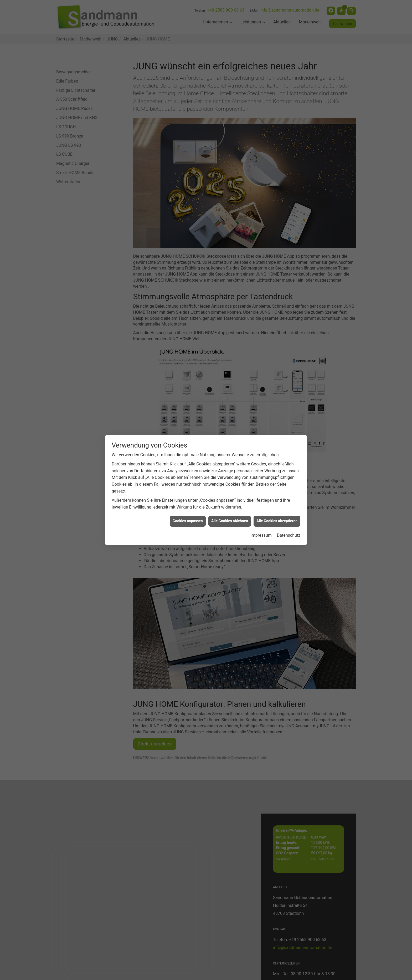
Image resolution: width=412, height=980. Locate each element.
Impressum (261, 506)
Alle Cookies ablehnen (230, 491)
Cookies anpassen (188, 491)
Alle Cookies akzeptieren (277, 491)
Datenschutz (289, 506)
